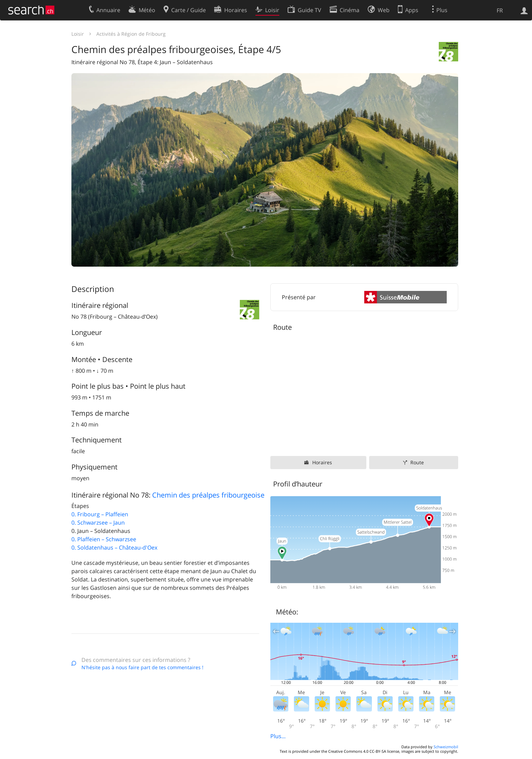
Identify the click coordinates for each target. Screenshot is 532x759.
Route (417, 462)
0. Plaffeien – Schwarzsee (104, 539)
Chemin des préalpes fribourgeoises (210, 495)
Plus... (278, 736)
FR (500, 10)
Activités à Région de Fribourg (131, 34)
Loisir (78, 34)
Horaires (322, 462)
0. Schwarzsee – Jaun (98, 523)
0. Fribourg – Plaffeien (100, 514)
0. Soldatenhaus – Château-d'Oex (114, 547)
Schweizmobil (446, 747)
